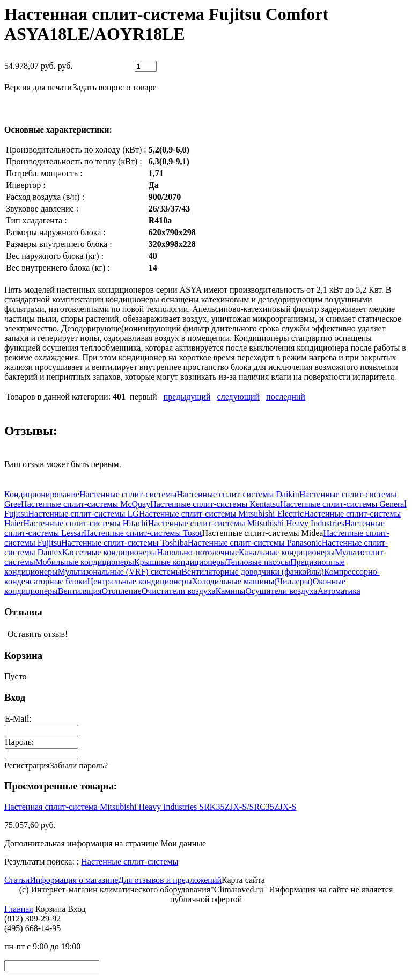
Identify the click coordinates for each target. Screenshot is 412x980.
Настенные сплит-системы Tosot (143, 533)
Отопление (121, 591)
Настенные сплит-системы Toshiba (124, 543)
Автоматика (339, 591)
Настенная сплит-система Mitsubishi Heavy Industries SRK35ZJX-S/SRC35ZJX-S (150, 807)
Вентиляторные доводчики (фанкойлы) (253, 572)
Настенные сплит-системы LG (83, 514)
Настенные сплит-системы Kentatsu (215, 504)
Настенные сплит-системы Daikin (238, 494)
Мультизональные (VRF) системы (120, 572)
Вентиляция (80, 591)
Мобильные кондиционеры (85, 562)
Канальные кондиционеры (287, 552)
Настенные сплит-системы (128, 494)
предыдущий (187, 397)
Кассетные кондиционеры (109, 552)
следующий (239, 397)
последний (286, 397)
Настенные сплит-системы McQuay (86, 504)
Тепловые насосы (258, 562)
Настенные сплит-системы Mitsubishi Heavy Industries (246, 523)
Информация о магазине (74, 880)
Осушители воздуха (281, 591)
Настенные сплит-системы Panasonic (255, 543)
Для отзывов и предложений (170, 880)
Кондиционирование (42, 494)
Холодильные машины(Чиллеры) (252, 581)
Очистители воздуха (179, 591)
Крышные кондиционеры (180, 562)
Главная (19, 909)
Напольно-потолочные (198, 552)
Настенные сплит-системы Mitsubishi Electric (221, 514)
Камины (231, 591)
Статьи (17, 880)
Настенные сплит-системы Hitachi (86, 523)
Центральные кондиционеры (140, 581)
